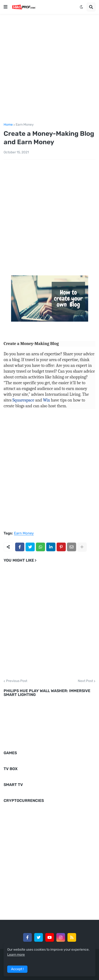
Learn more (16, 955)
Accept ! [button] (17, 969)
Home (8, 125)
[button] (6, 7)
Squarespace (23, 400)
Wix (46, 400)
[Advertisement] (49, 68)
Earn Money (25, 125)
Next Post (85, 681)
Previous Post (17, 681)
